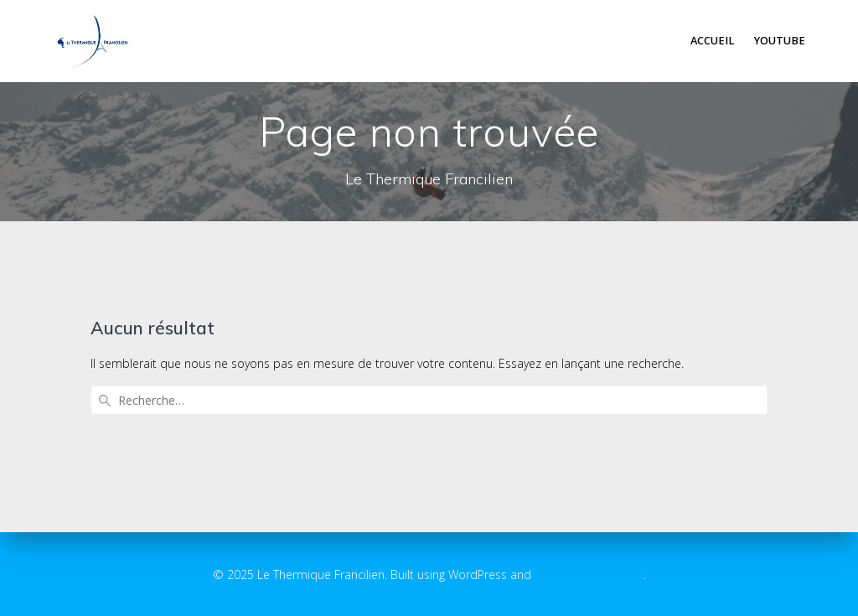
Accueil (712, 41)
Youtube (780, 41)
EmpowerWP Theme (589, 575)
